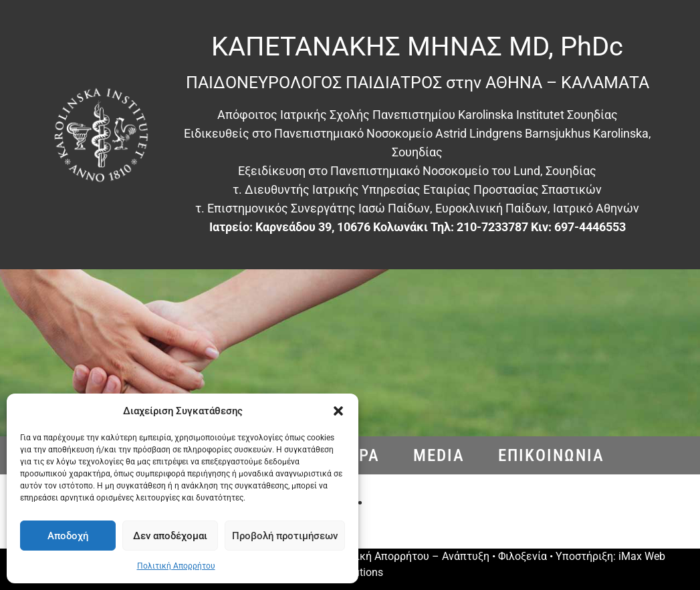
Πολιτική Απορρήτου (176, 566)
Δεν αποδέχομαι (170, 536)
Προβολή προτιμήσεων (285, 536)
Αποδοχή (68, 536)
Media (439, 455)
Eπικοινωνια (551, 455)
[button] (338, 411)
